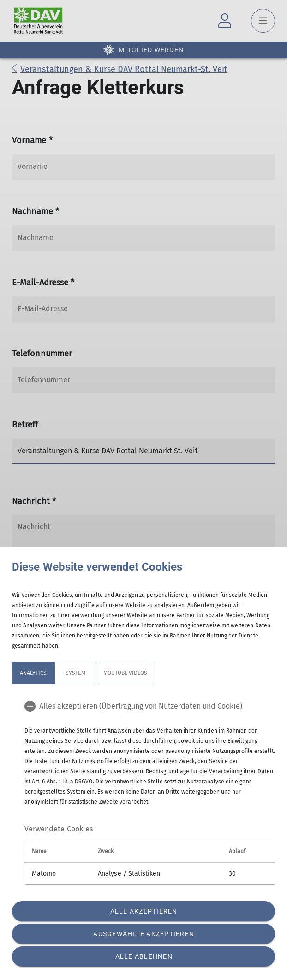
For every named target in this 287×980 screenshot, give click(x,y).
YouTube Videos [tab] (126, 673)
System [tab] (75, 673)
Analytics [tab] (33, 673)
